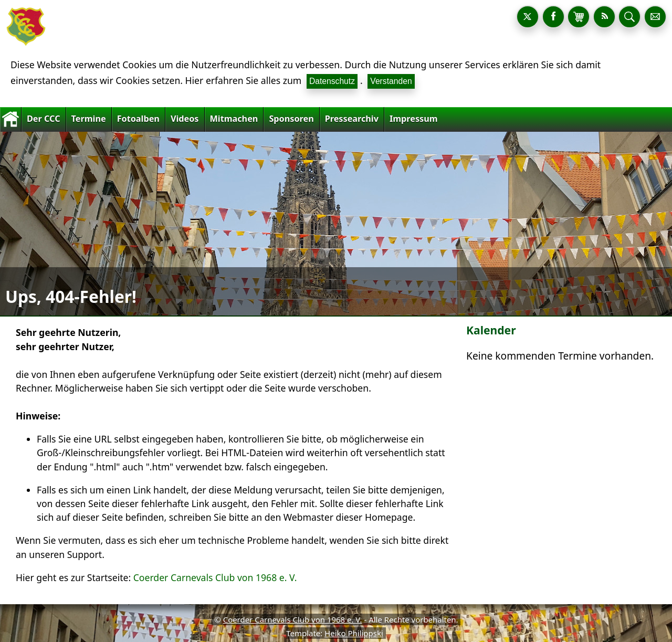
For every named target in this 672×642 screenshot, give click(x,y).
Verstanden (391, 81)
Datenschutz (332, 81)
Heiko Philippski (354, 633)
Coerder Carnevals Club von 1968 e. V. (215, 577)
